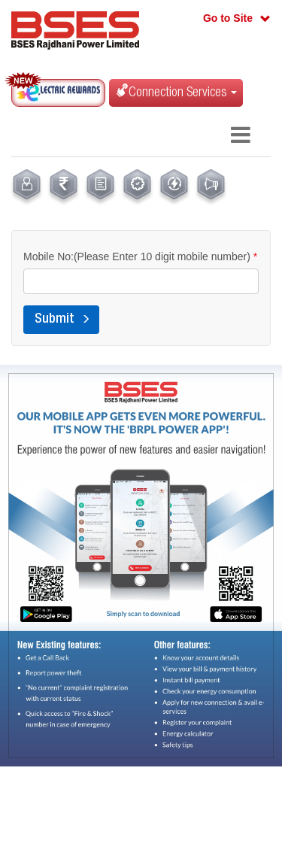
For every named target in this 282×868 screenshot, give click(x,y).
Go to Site (228, 18)
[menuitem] (27, 187)
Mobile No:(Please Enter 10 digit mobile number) (140, 256)
